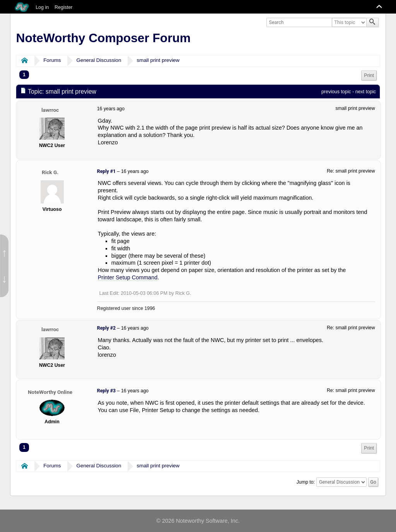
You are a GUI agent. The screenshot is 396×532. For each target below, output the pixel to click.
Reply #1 (106, 171)
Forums (52, 60)
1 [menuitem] (24, 75)
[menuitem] (369, 76)
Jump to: (306, 482)
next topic (366, 92)
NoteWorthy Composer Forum (103, 38)
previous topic (336, 92)
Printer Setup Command (128, 277)
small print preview (158, 60)
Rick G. (50, 172)
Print (369, 75)
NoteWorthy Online (50, 392)
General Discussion (99, 60)
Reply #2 (106, 328)
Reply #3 (106, 391)
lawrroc (50, 110)
